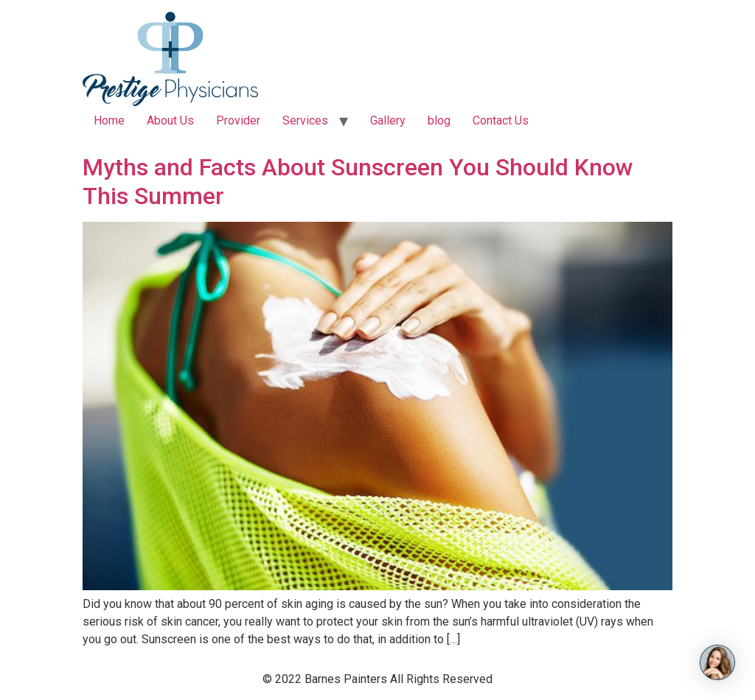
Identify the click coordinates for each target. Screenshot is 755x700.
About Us (170, 120)
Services (305, 120)
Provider (238, 120)
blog (439, 120)
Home (109, 120)
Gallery (388, 120)
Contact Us (501, 120)
